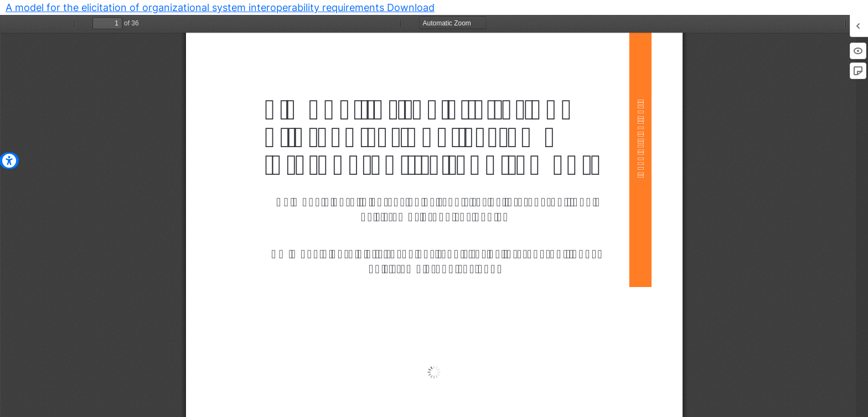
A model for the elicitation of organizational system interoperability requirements (196, 7)
